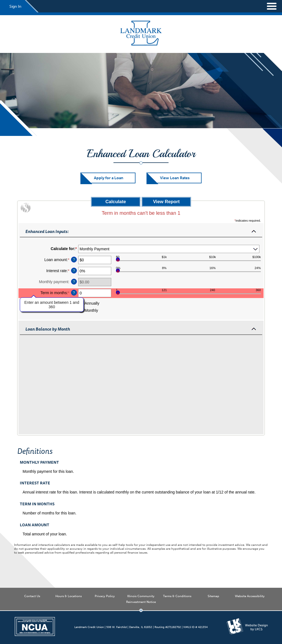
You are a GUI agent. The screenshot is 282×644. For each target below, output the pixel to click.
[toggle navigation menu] (268, 6)
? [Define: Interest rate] (74, 271)
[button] (141, 231)
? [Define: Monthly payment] (74, 282)
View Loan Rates (175, 178)
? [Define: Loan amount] (74, 260)
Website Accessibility (250, 596)
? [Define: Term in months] (74, 293)
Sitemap (213, 596)
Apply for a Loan (109, 178)
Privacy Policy (105, 596)
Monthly (91, 310)
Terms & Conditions (177, 596)
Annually (92, 303)
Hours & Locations (69, 596)
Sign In (15, 6)
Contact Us (32, 596)
